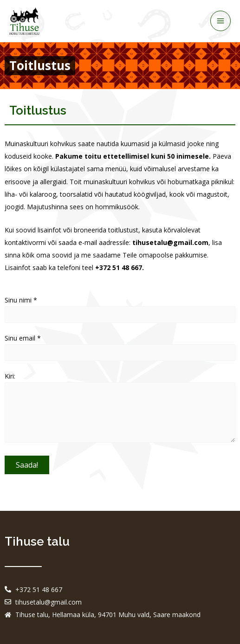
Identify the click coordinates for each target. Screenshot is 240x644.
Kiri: (120, 409)
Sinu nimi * (120, 309)
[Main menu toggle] (221, 21)
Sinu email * (120, 347)
